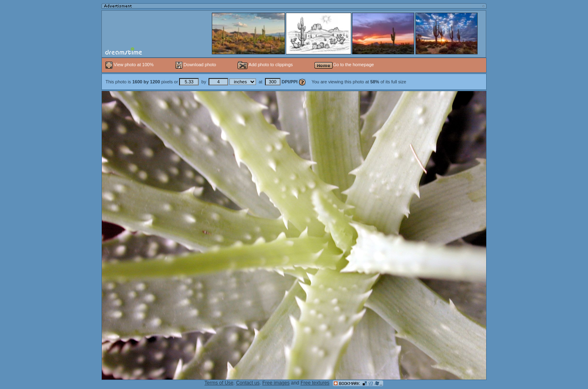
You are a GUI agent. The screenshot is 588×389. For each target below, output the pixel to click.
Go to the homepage (344, 65)
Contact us (248, 383)
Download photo (196, 65)
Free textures (315, 383)
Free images (276, 383)
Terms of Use (219, 383)
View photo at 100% (130, 65)
